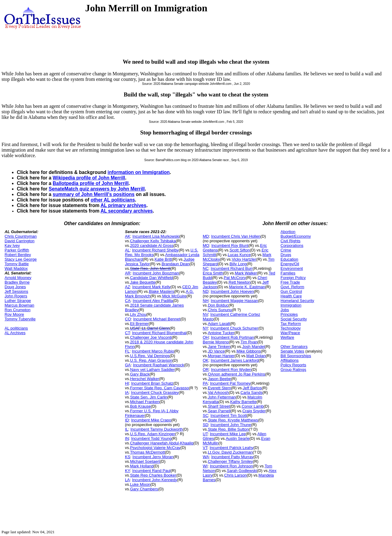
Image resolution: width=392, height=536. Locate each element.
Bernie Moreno (216, 342)
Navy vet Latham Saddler (153, 370)
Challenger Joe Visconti (151, 337)
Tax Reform (291, 324)
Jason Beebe (220, 379)
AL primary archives (123, 205)
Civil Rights (290, 241)
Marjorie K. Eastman (247, 287)
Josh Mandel (254, 347)
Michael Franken (145, 402)
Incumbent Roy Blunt (230, 245)
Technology (291, 328)
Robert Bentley (18, 255)
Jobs (285, 310)
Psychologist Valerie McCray (155, 448)
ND (206, 291)
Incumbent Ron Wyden (231, 370)
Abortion (288, 232)
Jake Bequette (143, 282)
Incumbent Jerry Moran (153, 457)
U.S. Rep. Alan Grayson (151, 360)
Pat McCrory (235, 278)
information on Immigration (139, 172)
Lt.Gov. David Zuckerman (230, 452)
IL (127, 429)
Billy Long (238, 264)
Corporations (292, 245)
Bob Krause (141, 406)
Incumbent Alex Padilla (153, 301)
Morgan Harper (221, 356)
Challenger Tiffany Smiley (230, 461)
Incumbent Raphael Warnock (158, 365)
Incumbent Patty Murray (232, 457)
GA (128, 365)
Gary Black (140, 374)
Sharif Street (219, 406)
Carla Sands (251, 393)
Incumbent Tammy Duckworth (157, 429)
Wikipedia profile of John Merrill (89, 178)
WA (206, 457)
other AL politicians (113, 200)
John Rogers (16, 296)
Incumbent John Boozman (156, 273)
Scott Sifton (239, 250)
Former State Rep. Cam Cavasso (160, 388)
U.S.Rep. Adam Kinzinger (153, 434)
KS (128, 457)
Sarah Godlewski (242, 471)
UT (205, 434)
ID (127, 420)
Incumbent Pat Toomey (230, 383)
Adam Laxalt (219, 324)
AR (128, 273)
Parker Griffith (17, 250)
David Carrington (20, 241)
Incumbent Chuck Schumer (234, 328)
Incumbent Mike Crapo (151, 420)
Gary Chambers (144, 489)
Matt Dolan (256, 356)
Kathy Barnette (243, 402)
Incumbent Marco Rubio (153, 351)
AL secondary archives (126, 211)
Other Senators (294, 347)
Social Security (294, 319)
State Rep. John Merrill (150, 268)
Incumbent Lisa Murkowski (156, 236)
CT (127, 333)
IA (127, 393)
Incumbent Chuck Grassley (155, 393)
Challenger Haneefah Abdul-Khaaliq (162, 443)
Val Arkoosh (218, 393)
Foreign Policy (293, 278)
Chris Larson (236, 475)
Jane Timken (219, 347)
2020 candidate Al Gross (152, 245)
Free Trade (290, 282)
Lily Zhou (138, 314)
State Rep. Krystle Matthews (233, 420)
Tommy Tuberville (20, 319)
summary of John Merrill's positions (94, 194)
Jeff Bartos (252, 388)
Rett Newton (240, 282)
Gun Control (291, 291)
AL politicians (16, 328)
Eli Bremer (139, 324)
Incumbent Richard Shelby (155, 250)
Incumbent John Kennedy (155, 480)
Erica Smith (213, 273)
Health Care (291, 296)
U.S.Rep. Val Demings (150, 356)
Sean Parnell (219, 411)
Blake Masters (161, 291)
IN (127, 438)
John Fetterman (222, 397)
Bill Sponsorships (296, 356)
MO (206, 245)
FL (127, 351)
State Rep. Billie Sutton (228, 429)
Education (289, 259)
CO (128, 319)
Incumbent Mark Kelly (151, 287)
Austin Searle (237, 438)
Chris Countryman (21, 236)
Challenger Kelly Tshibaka (153, 241)
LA (127, 480)
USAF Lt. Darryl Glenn (150, 328)
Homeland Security (297, 301)
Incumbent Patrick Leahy (231, 448)
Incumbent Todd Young (151, 438)
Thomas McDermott (148, 452)
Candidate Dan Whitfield (152, 278)
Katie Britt (163, 259)
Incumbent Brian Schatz (152, 383)
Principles (289, 314)
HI (127, 383)
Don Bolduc (218, 305)
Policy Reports (293, 365)
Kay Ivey (12, 245)
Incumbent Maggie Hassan (234, 301)
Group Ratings (293, 370)
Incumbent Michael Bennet (157, 319)
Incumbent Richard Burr (232, 268)
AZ (128, 287)
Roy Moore (14, 314)
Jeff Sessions (16, 291)
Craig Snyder (254, 411)
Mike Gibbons (249, 351)
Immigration (291, 305)
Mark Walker (246, 273)
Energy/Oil (290, 264)
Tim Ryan (249, 342)
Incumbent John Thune (231, 425)
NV (205, 314)
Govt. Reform (292, 287)
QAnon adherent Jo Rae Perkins (237, 374)
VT (205, 448)
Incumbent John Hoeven (232, 291)
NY (205, 328)
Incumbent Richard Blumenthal (159, 333)
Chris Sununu (220, 310)
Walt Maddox (16, 268)
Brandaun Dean (176, 264)
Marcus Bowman (19, 305)
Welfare (287, 337)
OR (206, 370)
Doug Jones (15, 287)
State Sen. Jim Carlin (149, 397)
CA (128, 301)
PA (205, 383)
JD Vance (216, 351)
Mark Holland (142, 466)
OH (206, 337)
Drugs (286, 255)
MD (206, 236)
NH (206, 301)
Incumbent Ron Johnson (231, 466)
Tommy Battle (17, 264)
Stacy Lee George (21, 259)
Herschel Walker (145, 379)
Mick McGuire (174, 296)
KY (128, 471)
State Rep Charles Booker (153, 475)
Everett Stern (220, 388)
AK (128, 236)
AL (127, 250)
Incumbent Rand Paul (151, 471)
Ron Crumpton (18, 310)
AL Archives (15, 333)
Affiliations (290, 360)
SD (205, 425)
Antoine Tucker (221, 333)
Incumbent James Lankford (235, 360)
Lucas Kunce (239, 255)
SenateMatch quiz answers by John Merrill (97, 189)
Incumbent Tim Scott (229, 415)
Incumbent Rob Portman (233, 337)
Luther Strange (18, 301)
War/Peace (290, 333)
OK (206, 360)
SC (205, 415)
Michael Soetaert (145, 461)
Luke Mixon (140, 484)
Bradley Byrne (17, 282)
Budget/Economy (296, 236)
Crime (286, 250)
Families (288, 273)
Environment (292, 268)
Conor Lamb (253, 406)
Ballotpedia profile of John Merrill (91, 183)
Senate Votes (292, 351)
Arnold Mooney (18, 278)
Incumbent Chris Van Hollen (236, 236)
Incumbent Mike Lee (228, 434)
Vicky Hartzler (244, 259)
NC (206, 268)
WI (205, 466)
